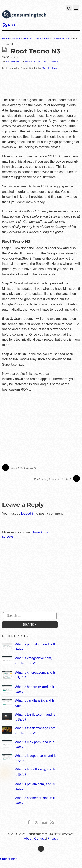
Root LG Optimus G (19, 468)
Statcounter (8, 859)
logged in (28, 513)
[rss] (52, 822)
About (28, 838)
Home (5, 39)
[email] (44, 822)
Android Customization (36, 39)
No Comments (52, 61)
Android (16, 39)
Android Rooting (61, 39)
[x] (37, 822)
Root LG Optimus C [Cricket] (57, 479)
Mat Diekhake (12, 61)
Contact (40, 838)
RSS (11, 25)
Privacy (53, 838)
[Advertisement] (41, 84)
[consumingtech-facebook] (29, 822)
